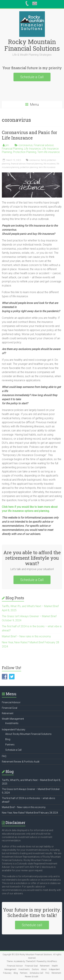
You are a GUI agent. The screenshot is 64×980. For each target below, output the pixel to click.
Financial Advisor (11, 702)
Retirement (8, 713)
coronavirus (26, 145)
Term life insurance (49, 152)
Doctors (35, 969)
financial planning (34, 164)
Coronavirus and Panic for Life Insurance (30, 135)
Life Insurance (32, 149)
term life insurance (47, 167)
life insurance (49, 164)
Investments (12, 723)
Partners (10, 745)
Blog (8, 739)
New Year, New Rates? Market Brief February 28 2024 (30, 813)
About (44, 969)
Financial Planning (12, 149)
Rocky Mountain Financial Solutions (32, 45)
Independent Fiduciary (14, 730)
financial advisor (18, 164)
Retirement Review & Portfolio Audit (21, 762)
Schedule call (32, 925)
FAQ (4, 756)
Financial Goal (10, 708)
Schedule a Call (32, 77)
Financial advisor (44, 145)
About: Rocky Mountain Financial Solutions (28, 734)
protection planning (29, 167)
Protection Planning (25, 152)
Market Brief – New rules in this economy (26, 636)
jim (7, 145)
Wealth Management (13, 719)
